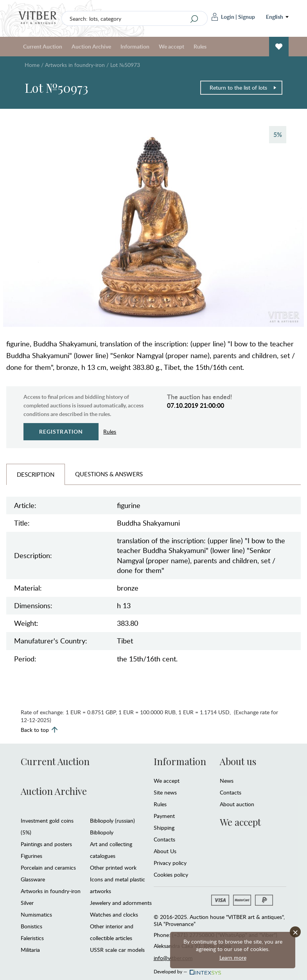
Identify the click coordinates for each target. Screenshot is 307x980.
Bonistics (31, 926)
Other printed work (113, 867)
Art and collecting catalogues (111, 850)
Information (135, 46)
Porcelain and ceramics (48, 867)
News (227, 781)
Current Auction (43, 46)
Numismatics (36, 914)
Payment (164, 816)
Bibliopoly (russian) (112, 821)
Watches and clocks (114, 914)
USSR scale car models (117, 950)
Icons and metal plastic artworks (118, 885)
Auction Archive (91, 46)
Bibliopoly (102, 832)
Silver (27, 903)
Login (223, 17)
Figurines (31, 856)
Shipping (164, 828)
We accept (171, 46)
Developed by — (187, 969)
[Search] (194, 19)
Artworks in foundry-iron (75, 65)
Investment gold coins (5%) (47, 826)
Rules (200, 46)
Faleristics (32, 938)
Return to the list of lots (243, 87)
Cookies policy (171, 875)
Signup (247, 17)
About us (238, 761)
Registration (61, 431)
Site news (165, 792)
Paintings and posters (46, 844)
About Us (165, 851)
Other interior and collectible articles (112, 932)
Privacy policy (170, 863)
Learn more (233, 957)
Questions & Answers (109, 474)
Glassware (33, 879)
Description (36, 474)
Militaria (30, 950)
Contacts (164, 839)
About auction (237, 804)
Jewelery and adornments (121, 903)
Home (32, 65)
